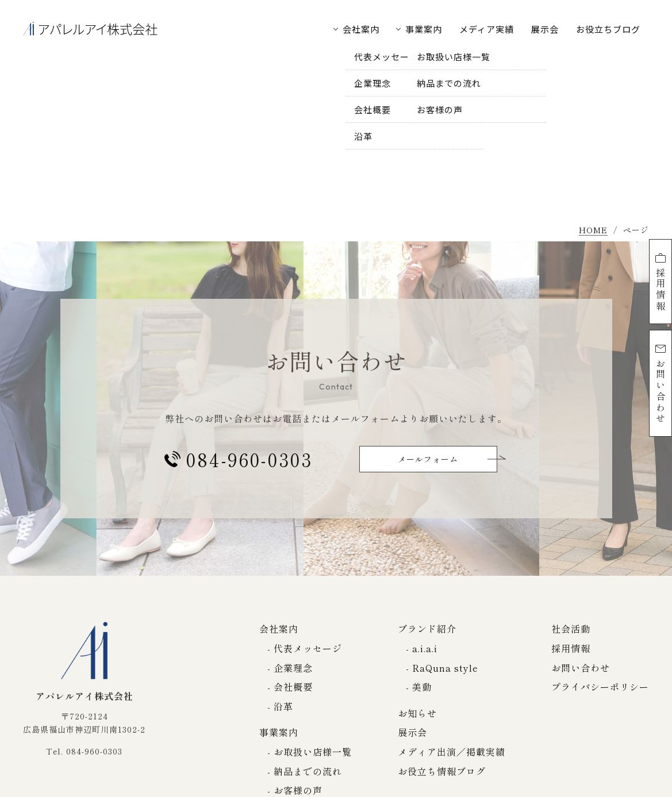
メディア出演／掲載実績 (452, 752)
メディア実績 (487, 29)
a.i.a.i (425, 648)
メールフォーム (428, 459)
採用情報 (661, 282)
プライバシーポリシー (600, 687)
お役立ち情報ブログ (442, 771)
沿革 (283, 706)
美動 (422, 687)
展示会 (545, 29)
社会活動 (571, 629)
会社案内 (361, 29)
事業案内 (424, 29)
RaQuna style (445, 668)
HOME (593, 231)
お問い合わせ (661, 383)
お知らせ (417, 713)
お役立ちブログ (608, 29)
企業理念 (293, 668)
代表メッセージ (308, 648)
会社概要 (293, 687)
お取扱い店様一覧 (313, 752)
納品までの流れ (308, 771)
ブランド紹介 (427, 629)
